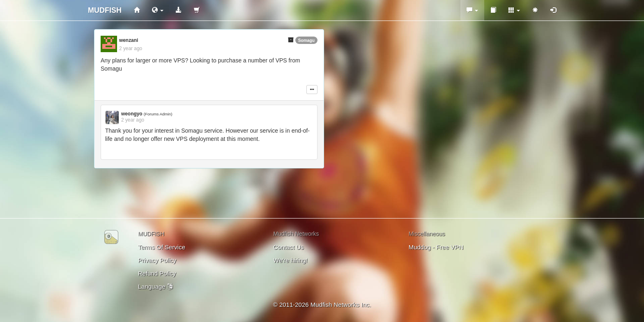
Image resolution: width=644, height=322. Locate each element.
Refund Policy (157, 273)
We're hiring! (290, 260)
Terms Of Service (162, 247)
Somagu (306, 40)
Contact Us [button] (288, 247)
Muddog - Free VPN (436, 247)
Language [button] (155, 286)
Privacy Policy (157, 260)
